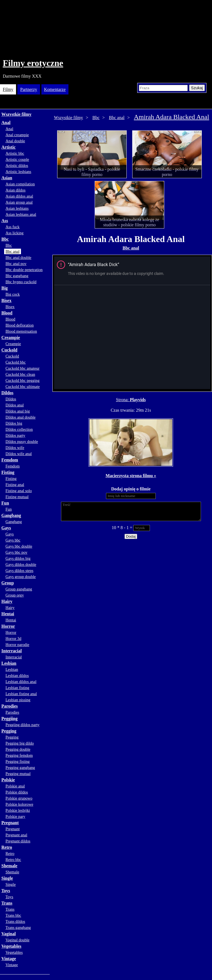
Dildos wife (15, 448)
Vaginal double (18, 940)
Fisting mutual (17, 497)
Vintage (9, 959)
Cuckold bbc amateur (22, 368)
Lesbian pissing (18, 700)
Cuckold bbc (16, 362)
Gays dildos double (21, 564)
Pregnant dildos (18, 841)
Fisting (8, 472)
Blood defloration (20, 325)
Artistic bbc (15, 153)
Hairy (7, 601)
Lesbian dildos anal (21, 682)
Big (5, 288)
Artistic (9, 147)
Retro (7, 847)
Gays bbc (13, 540)
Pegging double (18, 749)
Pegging (9, 731)
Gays (6, 528)
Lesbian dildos (17, 676)
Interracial (12, 651)
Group (8, 583)
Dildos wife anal (19, 454)
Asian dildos (15, 190)
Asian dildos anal (19, 196)
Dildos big (14, 423)
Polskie (8, 780)
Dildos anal (15, 405)
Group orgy (15, 595)
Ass (5, 221)
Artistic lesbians (18, 172)
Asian (7, 178)
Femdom (10, 460)
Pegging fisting (18, 761)
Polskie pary (15, 816)
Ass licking (14, 233)
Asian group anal (19, 202)
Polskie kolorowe (19, 804)
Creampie (11, 337)
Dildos (7, 393)
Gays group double (21, 577)
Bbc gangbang (17, 276)
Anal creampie (17, 135)
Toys (6, 891)
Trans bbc (13, 915)
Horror (8, 626)
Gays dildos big (18, 558)
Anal (6, 123)
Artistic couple (17, 159)
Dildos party (15, 435)
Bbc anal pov (16, 264)
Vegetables (11, 946)
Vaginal (9, 934)
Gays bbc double (19, 546)
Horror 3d (13, 639)
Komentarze (55, 89)
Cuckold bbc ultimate (23, 387)
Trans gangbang (18, 928)
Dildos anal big (18, 411)
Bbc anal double (18, 258)
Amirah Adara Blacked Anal (172, 117)
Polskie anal (15, 786)
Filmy (8, 89)
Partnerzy (29, 89)
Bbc (5, 239)
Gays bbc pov (16, 552)
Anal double (15, 141)
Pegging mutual (18, 774)
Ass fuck (13, 227)
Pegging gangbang (20, 768)
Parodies (10, 706)
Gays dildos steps (19, 571)
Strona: (123, 400)
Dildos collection (19, 429)
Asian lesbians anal (21, 214)
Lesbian (9, 663)
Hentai (8, 614)
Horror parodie (17, 645)
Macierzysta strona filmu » (131, 476)
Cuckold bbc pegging (22, 380)
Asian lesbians (17, 208)
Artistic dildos (17, 165)
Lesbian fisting (17, 688)
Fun (5, 503)
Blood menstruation (21, 331)
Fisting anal (15, 485)
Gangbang (11, 515)
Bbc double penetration (24, 270)
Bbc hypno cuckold (21, 282)
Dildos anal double (21, 417)
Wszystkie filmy (16, 114)
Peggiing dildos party (22, 725)
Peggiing (10, 718)
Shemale (9, 866)
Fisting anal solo (19, 491)
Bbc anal (13, 251)
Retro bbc (13, 860)
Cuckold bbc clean (20, 374)
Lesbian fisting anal (21, 694)
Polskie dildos (17, 792)
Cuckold (9, 350)
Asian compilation (20, 184)
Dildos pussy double (22, 442)
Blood (7, 313)
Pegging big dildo (20, 743)
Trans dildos (15, 921)
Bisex (6, 300)
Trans (7, 903)
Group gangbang (19, 589)
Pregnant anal (16, 835)
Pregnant (10, 823)
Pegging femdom (19, 755)
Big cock (13, 294)
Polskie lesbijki (18, 810)
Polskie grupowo (19, 798)
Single (7, 878)
